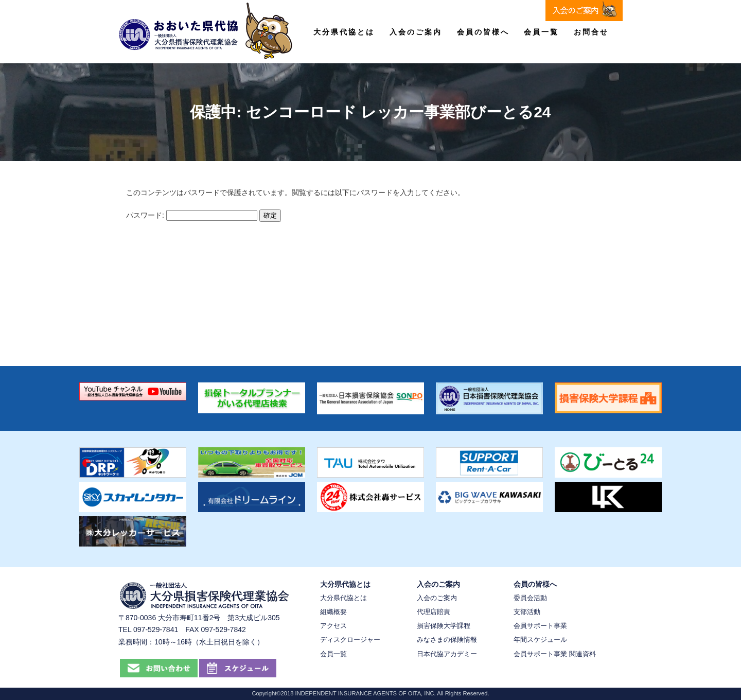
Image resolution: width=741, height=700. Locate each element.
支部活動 (527, 612)
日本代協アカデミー (447, 654)
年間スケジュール (540, 640)
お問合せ (591, 32)
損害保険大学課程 (444, 626)
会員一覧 (541, 32)
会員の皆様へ (483, 32)
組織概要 (333, 612)
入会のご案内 (416, 32)
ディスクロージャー (350, 640)
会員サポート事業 (540, 626)
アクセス (333, 626)
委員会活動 (530, 598)
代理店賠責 (434, 612)
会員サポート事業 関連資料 (555, 654)
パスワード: (192, 215)
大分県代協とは (344, 32)
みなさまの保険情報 (447, 640)
